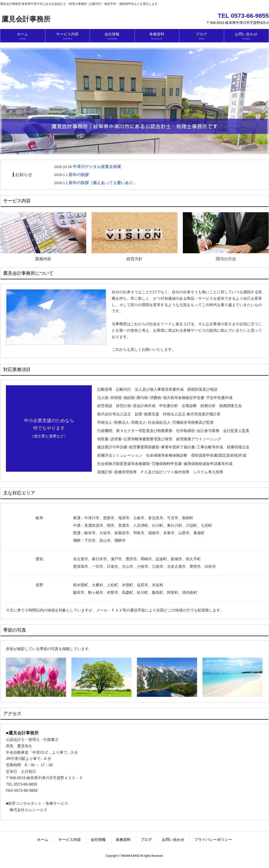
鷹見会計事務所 (26, 19)
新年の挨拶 (79, 175)
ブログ (146, 840)
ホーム (43, 840)
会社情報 (98, 840)
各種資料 (123, 840)
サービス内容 (70, 840)
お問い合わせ (173, 840)
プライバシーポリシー (213, 840)
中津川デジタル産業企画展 (97, 166)
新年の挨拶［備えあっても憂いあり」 (103, 183)
